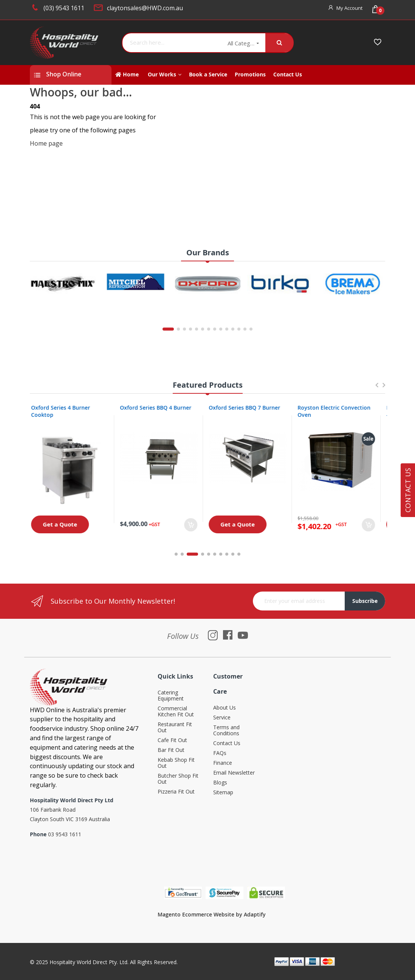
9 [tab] (233, 554)
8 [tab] (227, 554)
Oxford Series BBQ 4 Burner (160, 408)
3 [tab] (197, 554)
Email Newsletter (234, 773)
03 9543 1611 (65, 834)
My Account (349, 8)
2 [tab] (186, 554)
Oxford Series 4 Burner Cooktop (65, 411)
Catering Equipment (171, 696)
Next (384, 389)
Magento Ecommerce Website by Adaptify (212, 914)
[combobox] (172, 43)
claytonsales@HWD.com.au (145, 8)
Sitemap (223, 793)
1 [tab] (176, 554)
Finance (223, 763)
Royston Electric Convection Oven (338, 411)
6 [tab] (215, 554)
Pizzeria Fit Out (176, 792)
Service (222, 718)
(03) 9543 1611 (64, 8)
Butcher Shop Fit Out (178, 779)
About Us (225, 708)
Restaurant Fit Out (175, 728)
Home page (46, 143)
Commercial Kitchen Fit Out (176, 712)
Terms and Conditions (226, 731)
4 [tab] (203, 554)
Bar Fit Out (171, 750)
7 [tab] (221, 554)
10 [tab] (239, 554)
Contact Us (227, 743)
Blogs (220, 783)
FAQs (220, 753)
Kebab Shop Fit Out (176, 763)
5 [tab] (209, 554)
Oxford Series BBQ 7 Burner (249, 408)
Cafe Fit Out (172, 740)
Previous (376, 389)
